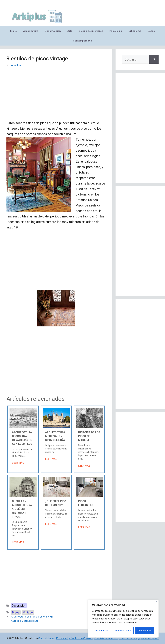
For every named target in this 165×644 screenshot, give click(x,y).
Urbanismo (135, 31)
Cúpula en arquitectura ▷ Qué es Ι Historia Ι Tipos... (22, 509)
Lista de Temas (128, 638)
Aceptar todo (145, 631)
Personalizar (102, 631)
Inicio (13, 31)
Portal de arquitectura (106, 638)
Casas (151, 31)
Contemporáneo (83, 41)
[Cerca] (156, 601)
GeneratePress (46, 638)
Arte (70, 31)
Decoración (19, 605)
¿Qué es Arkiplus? (148, 638)
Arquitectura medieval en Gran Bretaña (55, 436)
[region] (123, 619)
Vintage (28, 612)
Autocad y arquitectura (25, 621)
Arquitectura (31, 31)
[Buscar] (154, 59)
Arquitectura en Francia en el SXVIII (32, 617)
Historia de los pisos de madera (89, 436)
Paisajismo (116, 31)
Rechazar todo (123, 631)
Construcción (53, 31)
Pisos (16, 612)
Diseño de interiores (91, 31)
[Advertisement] (56, 96)
